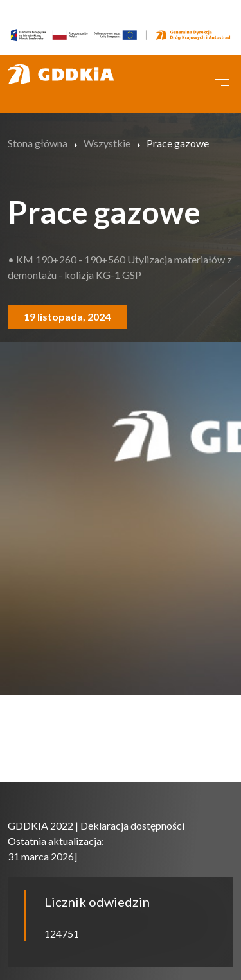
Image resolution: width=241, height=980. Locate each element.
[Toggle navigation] (222, 81)
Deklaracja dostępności (132, 825)
